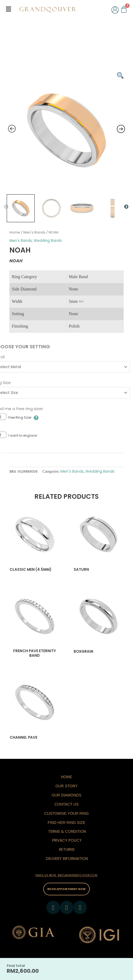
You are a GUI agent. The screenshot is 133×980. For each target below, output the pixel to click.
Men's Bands (34, 232)
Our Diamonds (66, 795)
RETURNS (67, 849)
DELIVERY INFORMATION (67, 859)
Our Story (66, 786)
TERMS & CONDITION (67, 831)
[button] (8, 9)
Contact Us (67, 804)
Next (126, 207)
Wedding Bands (48, 241)
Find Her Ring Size (66, 823)
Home (15, 232)
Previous (6, 207)
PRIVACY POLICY (67, 840)
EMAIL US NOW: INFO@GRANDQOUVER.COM (66, 875)
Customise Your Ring (67, 813)
